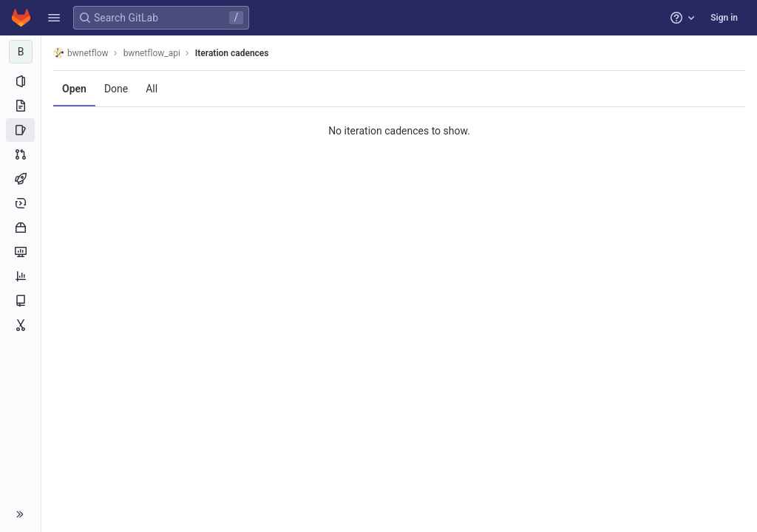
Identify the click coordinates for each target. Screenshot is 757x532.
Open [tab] (74, 89)
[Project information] (20, 81)
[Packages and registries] (20, 228)
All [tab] (152, 89)
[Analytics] (20, 276)
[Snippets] (20, 325)
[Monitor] (20, 252)
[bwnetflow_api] (21, 52)
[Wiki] (20, 301)
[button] (54, 18)
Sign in (724, 18)
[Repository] (20, 106)
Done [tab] (116, 89)
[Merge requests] (20, 154)
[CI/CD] (20, 179)
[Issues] (20, 130)
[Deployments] (20, 203)
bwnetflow (81, 53)
